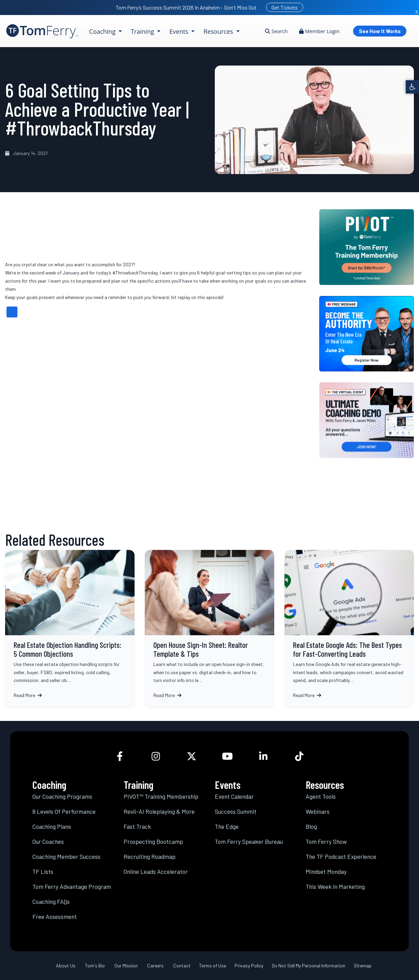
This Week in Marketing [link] (335, 886)
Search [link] (276, 31)
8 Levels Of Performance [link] (64, 811)
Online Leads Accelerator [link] (156, 871)
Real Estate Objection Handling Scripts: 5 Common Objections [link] (70, 629)
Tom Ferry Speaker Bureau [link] (249, 841)
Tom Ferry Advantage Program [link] (72, 886)
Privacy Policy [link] (249, 965)
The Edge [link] (227, 826)
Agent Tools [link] (321, 796)
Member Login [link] (319, 31)
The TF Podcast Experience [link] (341, 856)
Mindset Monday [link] (326, 871)
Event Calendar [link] (234, 796)
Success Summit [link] (236, 811)
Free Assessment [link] (55, 917)
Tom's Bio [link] (95, 965)
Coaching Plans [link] (52, 826)
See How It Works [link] (380, 31)
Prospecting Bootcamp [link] (153, 841)
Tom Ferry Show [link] (326, 841)
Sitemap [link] (363, 965)
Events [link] (180, 31)
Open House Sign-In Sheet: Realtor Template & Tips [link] (209, 629)
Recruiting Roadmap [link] (150, 856)
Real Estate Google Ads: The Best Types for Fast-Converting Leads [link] (349, 629)
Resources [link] (219, 31)
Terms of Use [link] (213, 965)
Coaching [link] (103, 31)
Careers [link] (155, 965)
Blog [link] (311, 826)
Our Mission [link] (126, 965)
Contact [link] (182, 965)
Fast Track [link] (137, 826)
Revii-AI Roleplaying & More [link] (159, 811)
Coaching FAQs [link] (51, 901)
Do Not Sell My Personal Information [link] (309, 965)
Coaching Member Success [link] (66, 856)
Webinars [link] (318, 811)
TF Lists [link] (43, 871)
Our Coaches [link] (48, 841)
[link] (412, 87)
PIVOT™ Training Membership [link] (161, 796)
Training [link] (143, 31)
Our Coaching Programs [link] (62, 796)
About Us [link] (66, 965)
